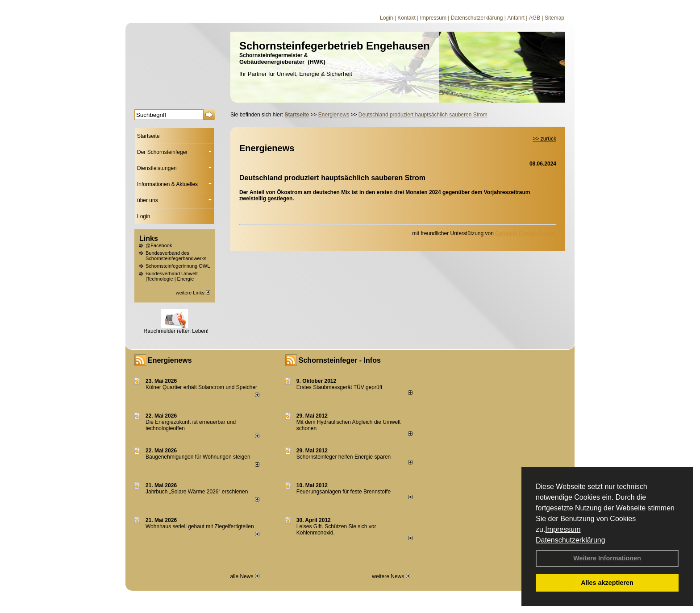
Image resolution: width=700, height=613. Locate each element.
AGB (535, 18)
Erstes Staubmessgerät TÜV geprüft (340, 387)
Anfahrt (516, 18)
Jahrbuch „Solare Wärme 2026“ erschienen (197, 492)
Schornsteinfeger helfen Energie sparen (344, 457)
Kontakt (406, 18)
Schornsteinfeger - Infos (340, 360)
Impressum (563, 529)
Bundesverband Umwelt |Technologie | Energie (172, 276)
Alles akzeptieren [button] (607, 583)
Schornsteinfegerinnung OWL (178, 266)
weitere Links (193, 293)
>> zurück (544, 139)
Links (149, 238)
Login (386, 18)
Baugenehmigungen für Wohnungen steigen (198, 457)
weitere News (391, 576)
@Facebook (159, 245)
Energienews (170, 360)
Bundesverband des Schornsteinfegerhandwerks (176, 256)
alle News (244, 576)
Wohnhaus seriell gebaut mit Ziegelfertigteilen (200, 526)
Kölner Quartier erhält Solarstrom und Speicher (201, 387)
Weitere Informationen (607, 558)
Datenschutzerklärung (571, 540)
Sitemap (554, 18)
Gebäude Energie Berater (526, 233)
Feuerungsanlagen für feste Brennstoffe (344, 492)
